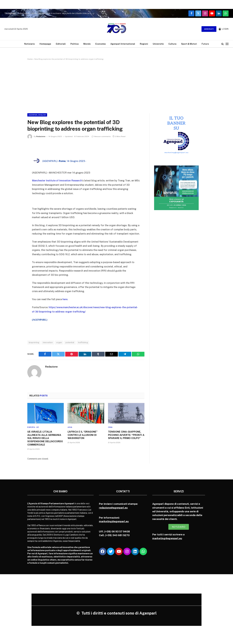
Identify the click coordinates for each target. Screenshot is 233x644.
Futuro (205, 44)
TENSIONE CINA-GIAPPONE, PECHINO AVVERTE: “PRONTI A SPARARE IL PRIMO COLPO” (126, 435)
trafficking (83, 342)
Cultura (172, 44)
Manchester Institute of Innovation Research (57, 180)
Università (158, 44)
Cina (110, 427)
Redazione (41, 136)
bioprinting (34, 342)
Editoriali (61, 44)
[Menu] (227, 44)
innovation (48, 342)
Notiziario (29, 44)
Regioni (144, 44)
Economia (101, 44)
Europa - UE (33, 427)
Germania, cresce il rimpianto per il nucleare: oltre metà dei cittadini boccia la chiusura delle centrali (57, 13)
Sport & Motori (189, 44)
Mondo (87, 44)
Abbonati (209, 29)
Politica (75, 44)
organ (59, 342)
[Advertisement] (116, 86)
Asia (70, 427)
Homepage (45, 44)
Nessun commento (101, 136)
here (65, 299)
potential (70, 342)
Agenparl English (37, 115)
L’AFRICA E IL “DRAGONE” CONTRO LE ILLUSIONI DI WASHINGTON (83, 435)
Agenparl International (123, 44)
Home (30, 59)
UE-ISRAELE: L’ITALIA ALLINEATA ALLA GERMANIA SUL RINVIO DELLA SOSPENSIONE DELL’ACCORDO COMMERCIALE (45, 438)
